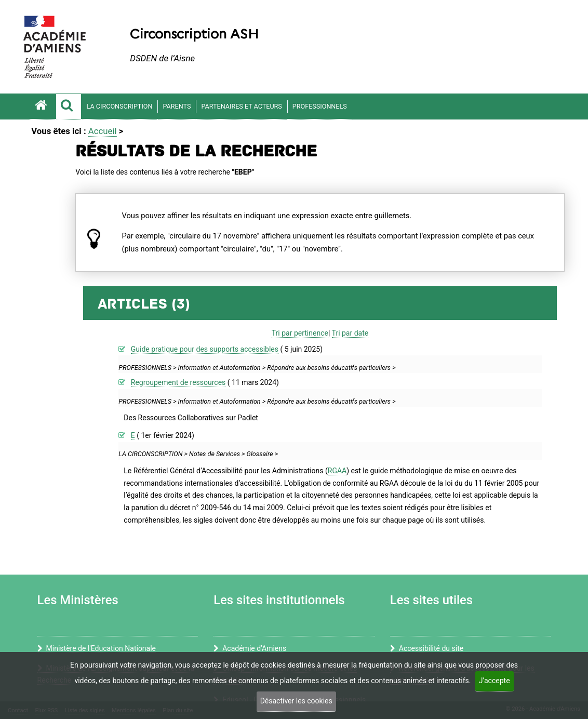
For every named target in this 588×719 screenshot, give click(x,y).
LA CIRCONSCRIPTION (120, 106)
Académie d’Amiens (250, 648)
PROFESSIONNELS (320, 106)
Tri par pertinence (300, 333)
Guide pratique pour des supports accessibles (205, 349)
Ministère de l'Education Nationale (97, 648)
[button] (69, 106)
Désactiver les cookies (296, 701)
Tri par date (350, 333)
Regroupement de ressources (178, 382)
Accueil (103, 131)
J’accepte (495, 681)
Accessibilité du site (427, 648)
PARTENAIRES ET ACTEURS (241, 106)
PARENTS (177, 106)
